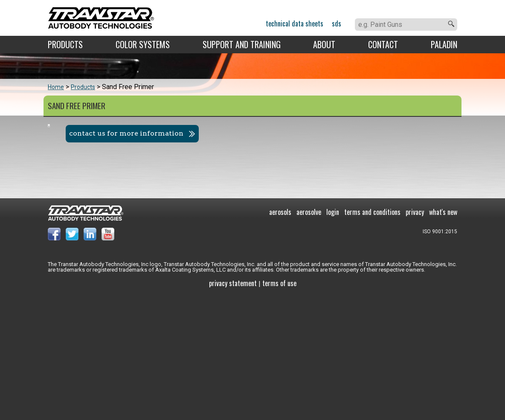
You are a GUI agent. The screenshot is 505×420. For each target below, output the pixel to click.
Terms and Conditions (372, 336)
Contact (383, 44)
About (324, 44)
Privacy (415, 336)
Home (56, 87)
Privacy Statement (233, 407)
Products (65, 44)
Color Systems (143, 44)
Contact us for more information (321, 133)
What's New (443, 336)
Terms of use (279, 407)
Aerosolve (309, 336)
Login (333, 336)
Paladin (444, 44)
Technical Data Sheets (295, 23)
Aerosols (280, 336)
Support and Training (242, 44)
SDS (337, 23)
